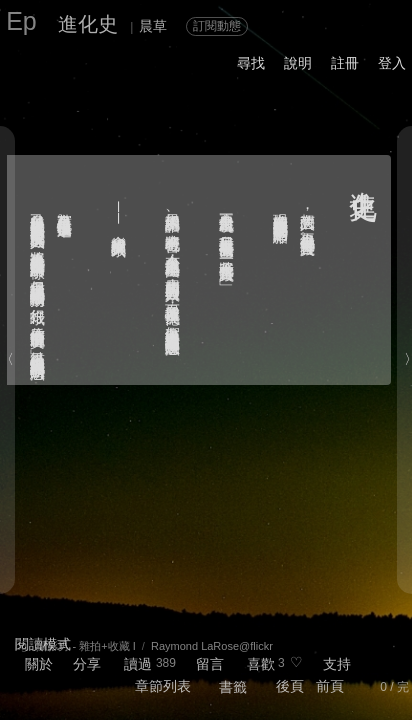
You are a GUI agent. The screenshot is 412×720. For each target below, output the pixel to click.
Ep (21, 21)
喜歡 (261, 664)
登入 (392, 63)
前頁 (330, 686)
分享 (87, 664)
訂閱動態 (217, 26)
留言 (210, 664)
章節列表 (163, 686)
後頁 (290, 686)
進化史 (88, 24)
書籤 (233, 687)
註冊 (345, 63)
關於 (39, 664)
